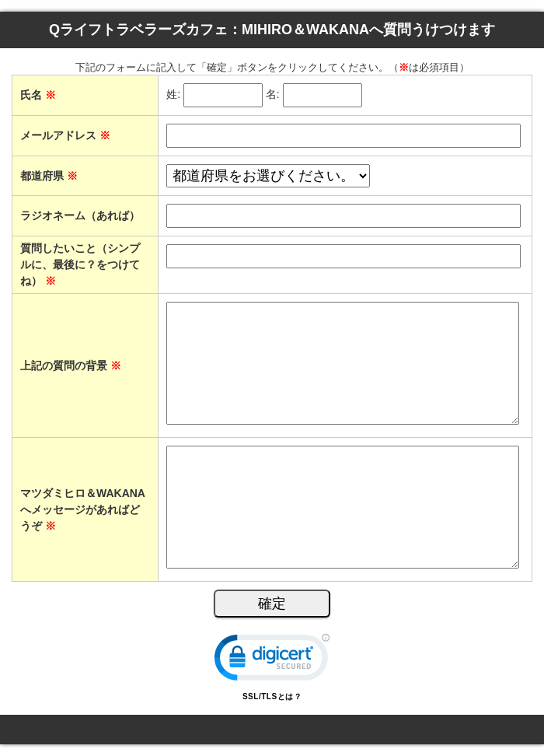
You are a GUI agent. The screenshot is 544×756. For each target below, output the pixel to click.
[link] (272, 661)
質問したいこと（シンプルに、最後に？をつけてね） (80, 264)
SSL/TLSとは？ (272, 696)
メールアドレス (65, 135)
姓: (173, 95)
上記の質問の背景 (71, 366)
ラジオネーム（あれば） (80, 215)
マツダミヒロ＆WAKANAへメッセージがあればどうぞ (83, 509)
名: (273, 95)
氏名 (38, 95)
